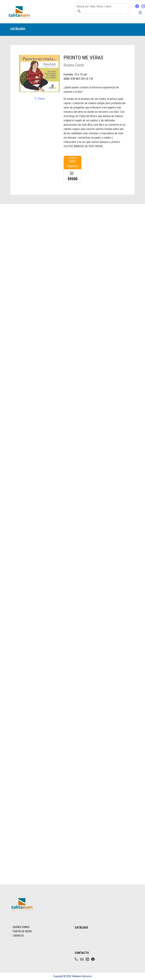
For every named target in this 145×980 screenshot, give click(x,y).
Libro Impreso (72, 176)
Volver (40, 106)
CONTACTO (18, 936)
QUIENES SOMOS (21, 927)
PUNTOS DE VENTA (22, 931)
